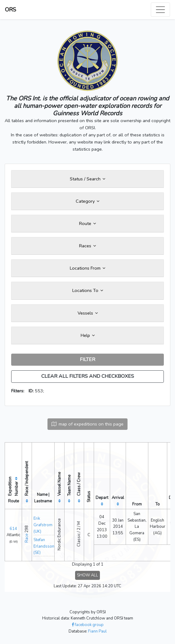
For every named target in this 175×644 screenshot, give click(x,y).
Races (87, 246)
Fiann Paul (97, 631)
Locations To (88, 290)
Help (88, 335)
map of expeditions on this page (87, 424)
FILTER (87, 359)
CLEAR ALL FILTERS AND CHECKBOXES (88, 376)
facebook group (88, 625)
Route (87, 223)
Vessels (88, 313)
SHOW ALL (87, 575)
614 (13, 529)
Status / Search (87, 179)
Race (27, 538)
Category (87, 201)
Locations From (87, 268)
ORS (11, 10)
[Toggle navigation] (160, 10)
